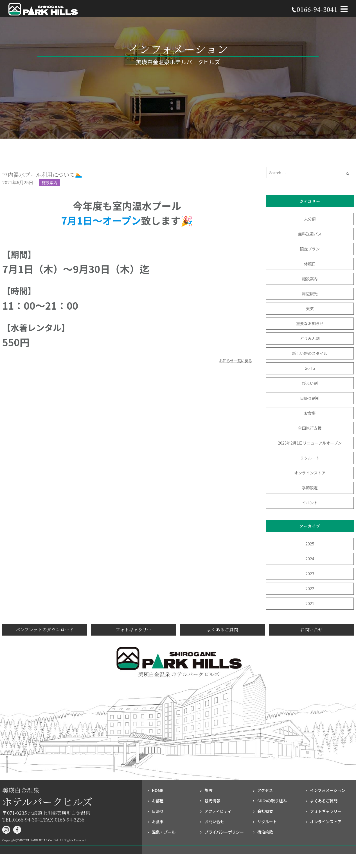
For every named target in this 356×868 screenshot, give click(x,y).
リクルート (310, 458)
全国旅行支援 (310, 428)
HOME (158, 790)
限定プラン (310, 249)
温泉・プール (164, 832)
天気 (310, 308)
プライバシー (224, 832)
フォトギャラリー (133, 630)
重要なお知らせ (310, 323)
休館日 (310, 264)
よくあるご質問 (222, 630)
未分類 (310, 219)
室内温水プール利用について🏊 (42, 175)
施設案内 (49, 183)
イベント (310, 503)
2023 (310, 574)
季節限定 (310, 488)
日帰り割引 (310, 398)
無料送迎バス (310, 234)
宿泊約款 (265, 832)
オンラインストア (310, 473)
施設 (208, 790)
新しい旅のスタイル (310, 353)
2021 (310, 603)
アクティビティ (218, 811)
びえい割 (310, 383)
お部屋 (158, 801)
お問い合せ (311, 630)
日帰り (158, 811)
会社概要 (265, 811)
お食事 (310, 413)
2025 (310, 544)
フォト (326, 811)
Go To (312, 368)
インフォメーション (327, 790)
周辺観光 (310, 294)
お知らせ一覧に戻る (236, 361)
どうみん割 (310, 338)
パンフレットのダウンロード (45, 630)
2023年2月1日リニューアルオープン (310, 443)
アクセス (265, 790)
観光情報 (212, 801)
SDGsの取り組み (272, 801)
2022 (310, 589)
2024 (310, 559)
